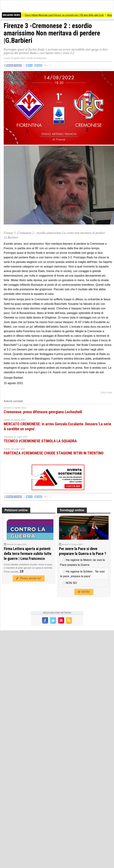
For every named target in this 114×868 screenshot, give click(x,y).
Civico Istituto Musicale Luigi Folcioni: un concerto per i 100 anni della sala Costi (65, 15)
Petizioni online (16, 510)
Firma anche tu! (29, 578)
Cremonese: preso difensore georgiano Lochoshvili (43, 412)
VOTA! (84, 592)
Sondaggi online (72, 510)
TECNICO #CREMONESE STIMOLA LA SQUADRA (40, 441)
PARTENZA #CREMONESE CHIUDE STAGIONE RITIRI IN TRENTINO (54, 453)
